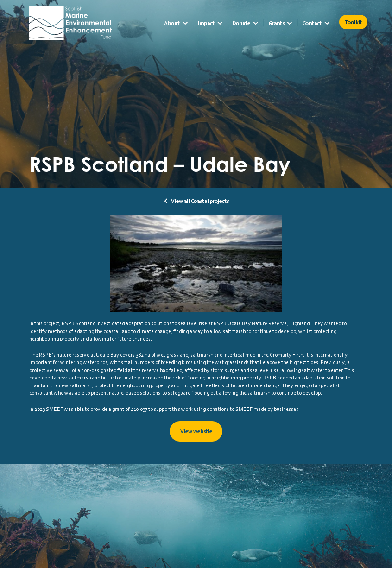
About (172, 23)
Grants (276, 23)
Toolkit (353, 22)
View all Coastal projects (200, 201)
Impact (206, 23)
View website (196, 431)
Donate (241, 23)
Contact (312, 23)
